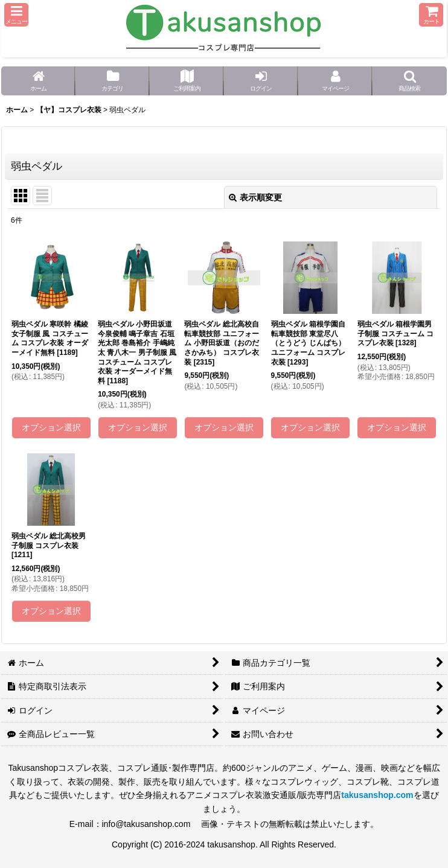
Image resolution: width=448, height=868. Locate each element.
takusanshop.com (377, 795)
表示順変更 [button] (255, 197)
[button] (16, 15)
